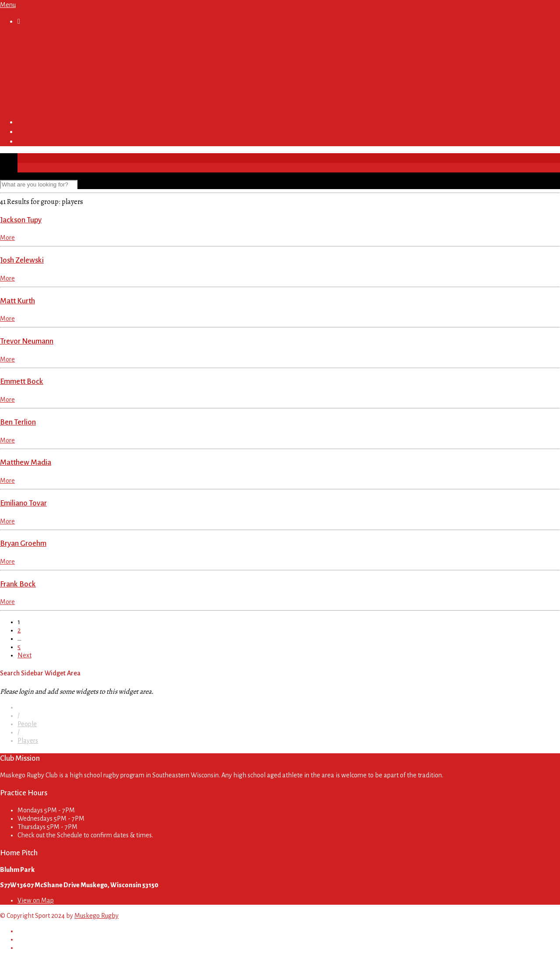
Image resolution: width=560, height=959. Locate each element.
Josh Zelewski (22, 260)
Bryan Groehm (23, 543)
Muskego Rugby (96, 916)
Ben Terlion (18, 422)
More (7, 238)
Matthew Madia (26, 462)
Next (24, 655)
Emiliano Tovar (23, 503)
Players (28, 741)
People (27, 724)
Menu (8, 5)
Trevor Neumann (27, 341)
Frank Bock (18, 584)
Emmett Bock (22, 381)
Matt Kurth (17, 301)
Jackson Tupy (21, 220)
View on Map (36, 900)
